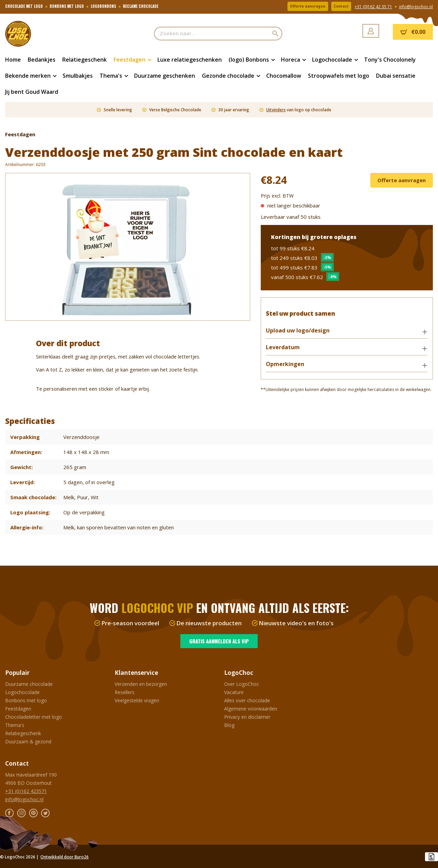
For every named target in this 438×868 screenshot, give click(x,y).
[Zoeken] (276, 34)
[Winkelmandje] (413, 32)
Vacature (234, 692)
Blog (229, 725)
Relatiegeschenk (23, 733)
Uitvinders (276, 110)
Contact (338, 7)
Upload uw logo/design (301, 334)
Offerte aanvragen (298, 7)
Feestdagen (18, 709)
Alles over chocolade (247, 700)
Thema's (15, 725)
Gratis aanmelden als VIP (219, 641)
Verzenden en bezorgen (141, 684)
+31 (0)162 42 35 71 (373, 7)
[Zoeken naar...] (212, 34)
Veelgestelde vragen (137, 700)
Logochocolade (22, 692)
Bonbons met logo (26, 700)
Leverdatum (286, 350)
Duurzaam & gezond (28, 741)
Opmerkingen (288, 367)
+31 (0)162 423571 (26, 791)
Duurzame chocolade (29, 684)
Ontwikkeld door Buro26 (65, 857)
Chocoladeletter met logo (34, 717)
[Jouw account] (371, 31)
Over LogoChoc (242, 684)
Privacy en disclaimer (247, 717)
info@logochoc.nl (416, 7)
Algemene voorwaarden (251, 709)
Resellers (125, 692)
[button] (347, 334)
